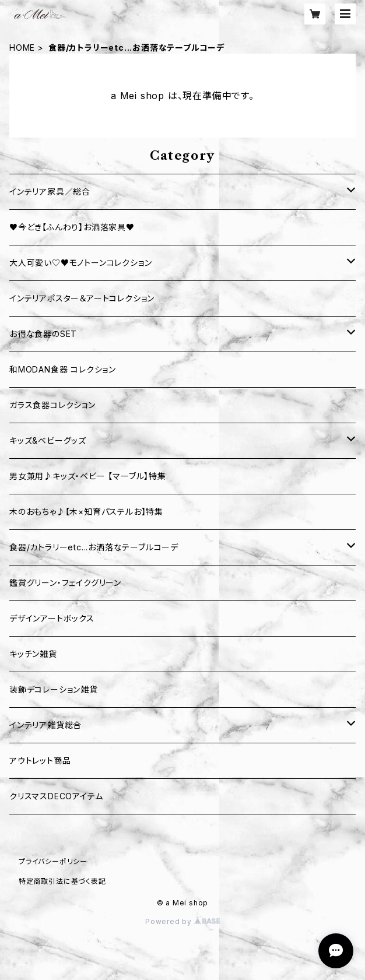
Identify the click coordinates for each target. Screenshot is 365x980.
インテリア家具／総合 (50, 192)
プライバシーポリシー (53, 861)
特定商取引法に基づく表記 (62, 881)
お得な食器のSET (43, 334)
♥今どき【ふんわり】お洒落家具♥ (72, 227)
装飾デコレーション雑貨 (54, 689)
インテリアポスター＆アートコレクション (82, 298)
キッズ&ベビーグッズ (48, 440)
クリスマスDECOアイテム (56, 796)
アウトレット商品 (40, 761)
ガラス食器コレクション (52, 405)
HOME (22, 48)
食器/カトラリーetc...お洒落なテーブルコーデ (94, 547)
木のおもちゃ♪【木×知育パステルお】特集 (86, 512)
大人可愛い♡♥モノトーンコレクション (80, 263)
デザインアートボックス (52, 618)
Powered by (182, 921)
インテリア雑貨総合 (45, 725)
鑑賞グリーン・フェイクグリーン (65, 583)
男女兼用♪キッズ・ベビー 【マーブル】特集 (88, 476)
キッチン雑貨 (33, 654)
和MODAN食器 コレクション (63, 369)
